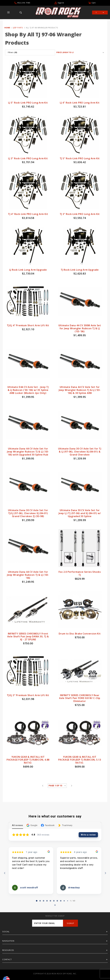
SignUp (70, 923)
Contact (7, 959)
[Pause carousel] (55, 905)
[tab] (37, 901)
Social (6, 932)
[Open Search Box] (21, 12)
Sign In (61, 3)
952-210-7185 (24, 3)
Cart (94, 3)
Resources (8, 950)
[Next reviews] (105, 873)
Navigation (8, 941)
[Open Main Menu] (8, 12)
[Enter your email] (48, 923)
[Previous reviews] (5, 873)
